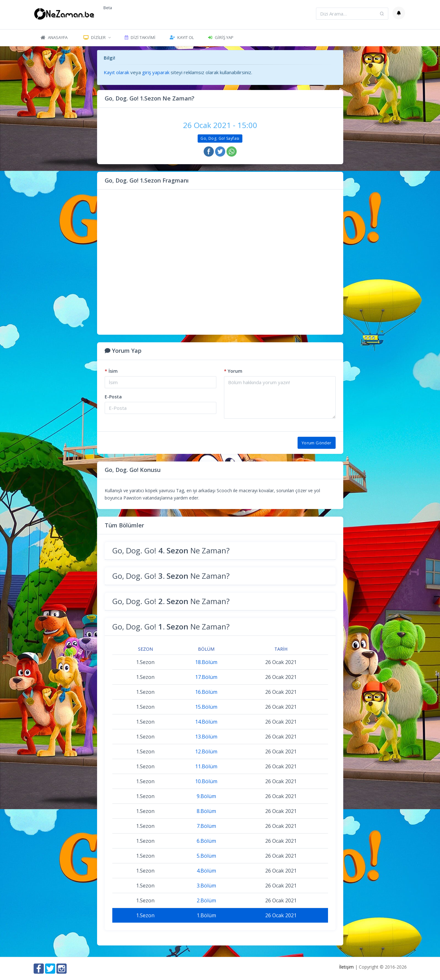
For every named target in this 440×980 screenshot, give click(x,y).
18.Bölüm (206, 662)
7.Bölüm (206, 826)
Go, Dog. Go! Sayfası (220, 138)
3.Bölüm (206, 886)
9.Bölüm (206, 796)
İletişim (346, 967)
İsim (111, 371)
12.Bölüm (206, 751)
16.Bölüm (206, 692)
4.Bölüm (206, 871)
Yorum (233, 371)
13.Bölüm (206, 737)
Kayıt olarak (116, 72)
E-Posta (113, 397)
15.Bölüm (206, 707)
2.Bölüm (206, 900)
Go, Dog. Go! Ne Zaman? (171, 550)
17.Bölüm (206, 677)
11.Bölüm (206, 766)
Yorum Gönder (317, 443)
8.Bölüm (206, 811)
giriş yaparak (156, 72)
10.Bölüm (206, 781)
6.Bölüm (206, 841)
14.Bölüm (206, 722)
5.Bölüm (206, 856)
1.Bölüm (206, 915)
